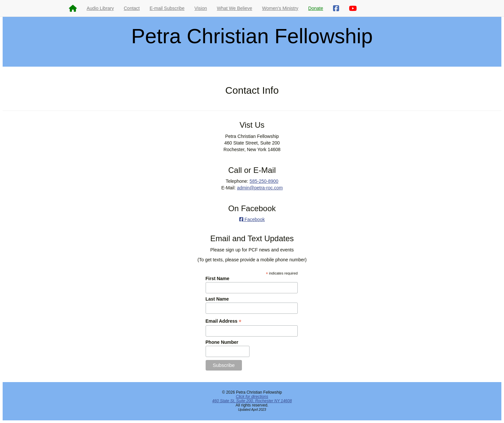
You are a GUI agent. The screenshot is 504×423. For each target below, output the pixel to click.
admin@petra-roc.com (260, 188)
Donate (316, 8)
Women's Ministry (280, 8)
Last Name (217, 299)
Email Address (224, 321)
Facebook (252, 219)
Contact (132, 8)
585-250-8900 (264, 181)
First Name (218, 278)
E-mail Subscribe (167, 8)
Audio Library (101, 8)
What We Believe (235, 8)
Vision (201, 8)
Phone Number (222, 342)
